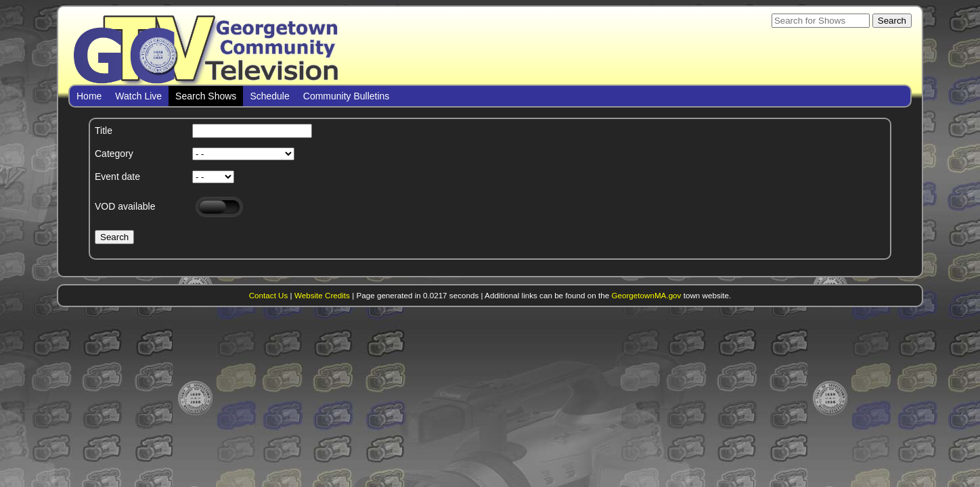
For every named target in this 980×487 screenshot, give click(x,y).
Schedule (269, 96)
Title (104, 131)
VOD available (125, 206)
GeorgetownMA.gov (646, 295)
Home (89, 96)
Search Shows (206, 96)
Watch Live (138, 96)
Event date (117, 177)
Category (114, 154)
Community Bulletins (347, 96)
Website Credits (322, 295)
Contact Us (269, 295)
